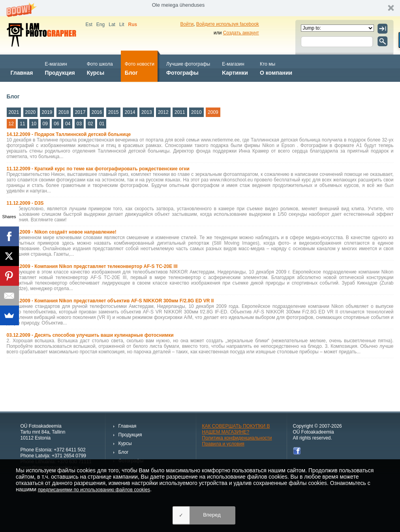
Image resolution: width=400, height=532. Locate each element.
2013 (147, 112)
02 (90, 124)
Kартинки (235, 68)
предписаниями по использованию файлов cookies (94, 490)
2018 (64, 112)
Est (89, 25)
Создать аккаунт (241, 33)
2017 (80, 112)
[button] (200, 8)
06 (56, 124)
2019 (47, 112)
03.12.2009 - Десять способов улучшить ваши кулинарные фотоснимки (90, 335)
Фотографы (188, 68)
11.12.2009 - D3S (25, 203)
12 (11, 124)
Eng (100, 25)
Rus (133, 25)
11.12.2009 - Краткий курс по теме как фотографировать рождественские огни (98, 169)
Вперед (212, 515)
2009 (213, 112)
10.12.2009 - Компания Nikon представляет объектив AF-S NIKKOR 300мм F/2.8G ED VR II (110, 301)
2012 (163, 112)
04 (68, 124)
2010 (196, 112)
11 (22, 124)
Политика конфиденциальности (237, 438)
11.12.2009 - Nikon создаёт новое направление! (62, 232)
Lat (112, 25)
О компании (276, 68)
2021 (14, 112)
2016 (97, 112)
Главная (22, 68)
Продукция (60, 68)
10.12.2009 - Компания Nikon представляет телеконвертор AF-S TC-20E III (92, 266)
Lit (122, 25)
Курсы (100, 68)
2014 (130, 112)
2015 (114, 112)
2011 (180, 112)
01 (102, 124)
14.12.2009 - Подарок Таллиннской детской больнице (69, 134)
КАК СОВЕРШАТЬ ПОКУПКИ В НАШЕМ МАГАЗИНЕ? (236, 429)
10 (34, 124)
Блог (140, 68)
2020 (31, 112)
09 (45, 124)
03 (79, 124)
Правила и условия (223, 444)
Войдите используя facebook (228, 24)
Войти (187, 24)
